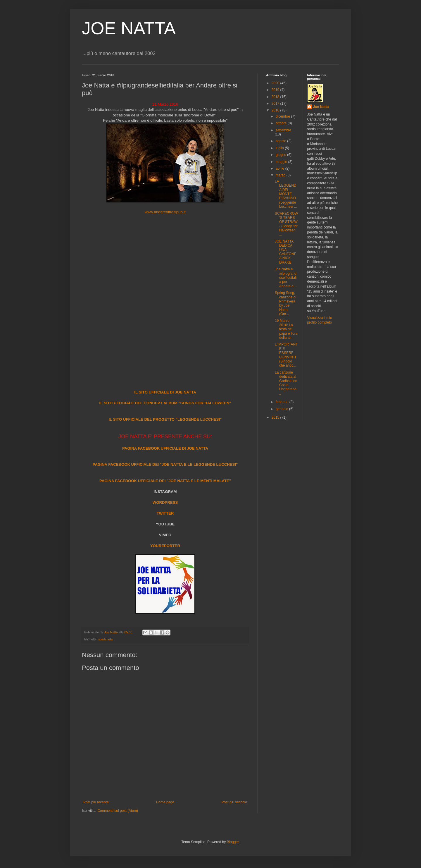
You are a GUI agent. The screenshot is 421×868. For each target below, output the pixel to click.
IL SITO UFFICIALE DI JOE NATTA (165, 392)
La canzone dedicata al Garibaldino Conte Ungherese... (286, 383)
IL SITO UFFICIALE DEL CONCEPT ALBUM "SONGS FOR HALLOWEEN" (165, 403)
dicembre (283, 116)
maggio (282, 162)
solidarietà (105, 639)
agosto (281, 141)
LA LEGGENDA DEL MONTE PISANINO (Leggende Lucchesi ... (286, 194)
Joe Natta (321, 107)
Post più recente (96, 802)
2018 (276, 97)
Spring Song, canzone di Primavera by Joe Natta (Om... (285, 303)
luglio (280, 148)
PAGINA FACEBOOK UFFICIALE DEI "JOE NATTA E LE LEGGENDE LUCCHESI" (165, 464)
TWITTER (165, 513)
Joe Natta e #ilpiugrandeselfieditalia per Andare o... (286, 278)
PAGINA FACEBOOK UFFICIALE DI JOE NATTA (165, 448)
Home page (165, 802)
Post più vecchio (234, 802)
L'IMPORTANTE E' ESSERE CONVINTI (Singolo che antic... (286, 355)
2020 (276, 83)
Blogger (233, 842)
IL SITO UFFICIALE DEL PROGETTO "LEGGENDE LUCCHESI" (165, 419)
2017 (276, 104)
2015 (276, 417)
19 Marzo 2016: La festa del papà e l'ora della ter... (286, 329)
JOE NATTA (129, 28)
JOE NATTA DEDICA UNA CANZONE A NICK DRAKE (286, 252)
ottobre (282, 123)
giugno (281, 155)
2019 (276, 90)
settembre (283, 130)
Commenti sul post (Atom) (118, 811)
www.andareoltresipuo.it (165, 212)
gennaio (282, 409)
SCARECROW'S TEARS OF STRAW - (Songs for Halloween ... (286, 224)
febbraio (283, 402)
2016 (276, 110)
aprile (281, 169)
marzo (281, 175)
